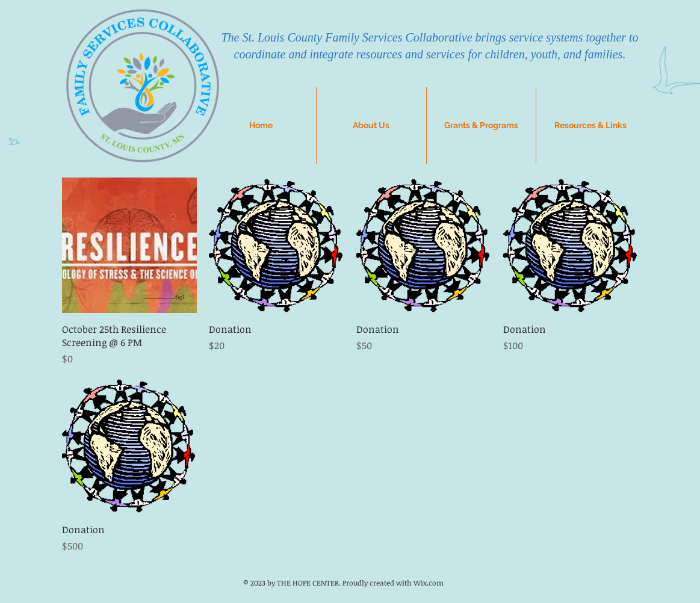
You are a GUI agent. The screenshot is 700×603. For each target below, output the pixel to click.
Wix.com (429, 583)
